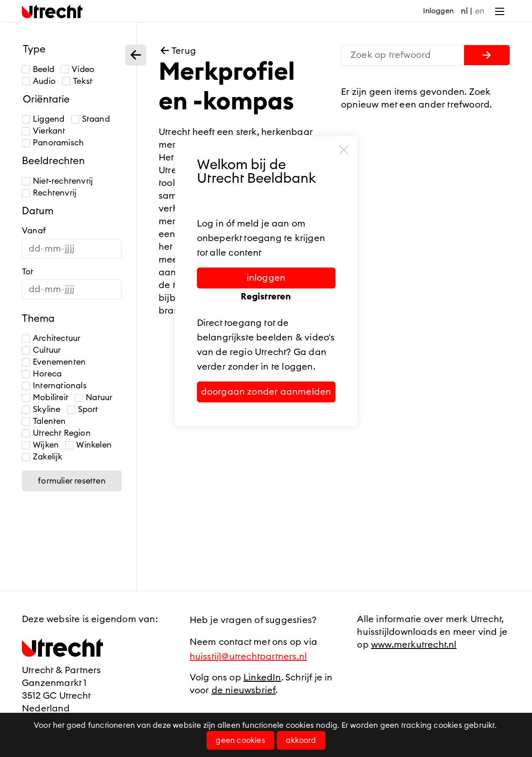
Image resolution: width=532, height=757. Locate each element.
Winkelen (88, 445)
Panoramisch (53, 143)
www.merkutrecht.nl (414, 645)
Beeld (38, 70)
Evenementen (54, 362)
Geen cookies (240, 740)
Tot (28, 272)
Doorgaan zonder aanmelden (266, 392)
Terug (177, 51)
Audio (39, 81)
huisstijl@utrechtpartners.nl (248, 657)
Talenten (44, 421)
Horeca (42, 374)
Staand (90, 119)
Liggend (43, 119)
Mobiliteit (45, 398)
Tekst (77, 81)
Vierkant (44, 131)
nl (464, 11)
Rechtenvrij (49, 193)
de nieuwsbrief (244, 690)
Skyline (41, 409)
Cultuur (41, 350)
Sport (83, 409)
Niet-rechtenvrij (57, 181)
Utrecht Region (56, 433)
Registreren (266, 297)
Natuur (93, 398)
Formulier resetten (72, 481)
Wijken (40, 445)
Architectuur (51, 338)
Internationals (54, 386)
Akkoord (301, 740)
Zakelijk (42, 457)
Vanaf (34, 231)
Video (77, 70)
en (480, 11)
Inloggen (438, 11)
